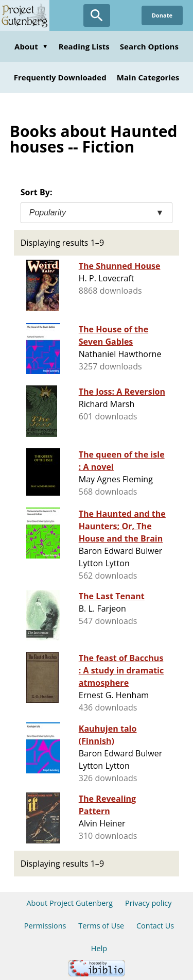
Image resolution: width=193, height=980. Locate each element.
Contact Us (155, 926)
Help (99, 948)
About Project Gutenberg (69, 903)
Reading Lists (84, 46)
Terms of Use (101, 926)
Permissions (45, 926)
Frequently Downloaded (60, 77)
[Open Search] (97, 15)
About (31, 46)
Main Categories (148, 77)
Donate (162, 15)
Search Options (149, 46)
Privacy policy (148, 903)
